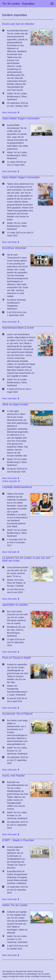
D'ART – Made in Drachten (18, 840)
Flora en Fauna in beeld (16, 658)
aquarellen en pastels (15, 605)
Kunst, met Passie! (13, 776)
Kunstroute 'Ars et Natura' (18, 714)
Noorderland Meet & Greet (18, 328)
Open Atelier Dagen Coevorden (21, 118)
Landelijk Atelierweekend (17, 487)
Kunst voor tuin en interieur (18, 24)
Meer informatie (11, 113)
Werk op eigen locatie (15, 404)
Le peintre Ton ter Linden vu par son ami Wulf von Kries (26, 559)
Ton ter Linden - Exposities (18, 4)
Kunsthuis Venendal (14, 248)
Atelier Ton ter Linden (15, 905)
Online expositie (11, 481)
